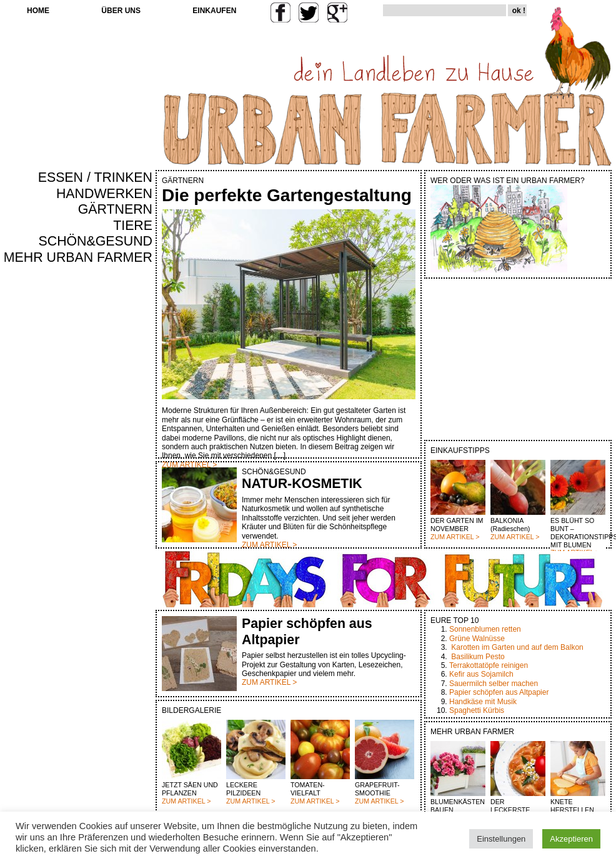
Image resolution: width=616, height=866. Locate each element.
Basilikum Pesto (478, 657)
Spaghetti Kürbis (477, 710)
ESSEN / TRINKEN (95, 177)
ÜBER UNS (121, 11)
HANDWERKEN (104, 194)
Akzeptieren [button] (571, 839)
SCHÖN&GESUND (96, 241)
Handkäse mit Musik (483, 702)
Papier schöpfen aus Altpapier (499, 692)
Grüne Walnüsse (477, 639)
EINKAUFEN (214, 11)
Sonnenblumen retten (485, 629)
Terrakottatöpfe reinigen (489, 665)
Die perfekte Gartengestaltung (287, 195)
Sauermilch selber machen (494, 684)
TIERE (133, 226)
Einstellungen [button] (501, 839)
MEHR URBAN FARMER (78, 257)
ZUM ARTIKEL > (455, 537)
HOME (38, 11)
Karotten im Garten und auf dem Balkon (517, 647)
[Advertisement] (116, 479)
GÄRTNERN (115, 209)
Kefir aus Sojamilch (481, 674)
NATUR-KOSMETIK (302, 484)
